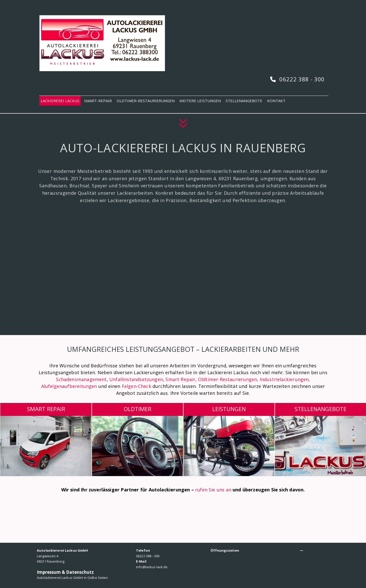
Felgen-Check (136, 386)
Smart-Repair (180, 379)
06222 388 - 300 (302, 79)
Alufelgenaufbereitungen (70, 386)
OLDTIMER (138, 409)
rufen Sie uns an (213, 490)
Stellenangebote (321, 409)
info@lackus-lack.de (152, 567)
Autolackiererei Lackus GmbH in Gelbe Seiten (72, 578)
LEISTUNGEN (229, 409)
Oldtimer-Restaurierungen (227, 379)
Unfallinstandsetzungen (136, 379)
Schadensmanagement (81, 379)
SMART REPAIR (46, 409)
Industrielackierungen (284, 379)
